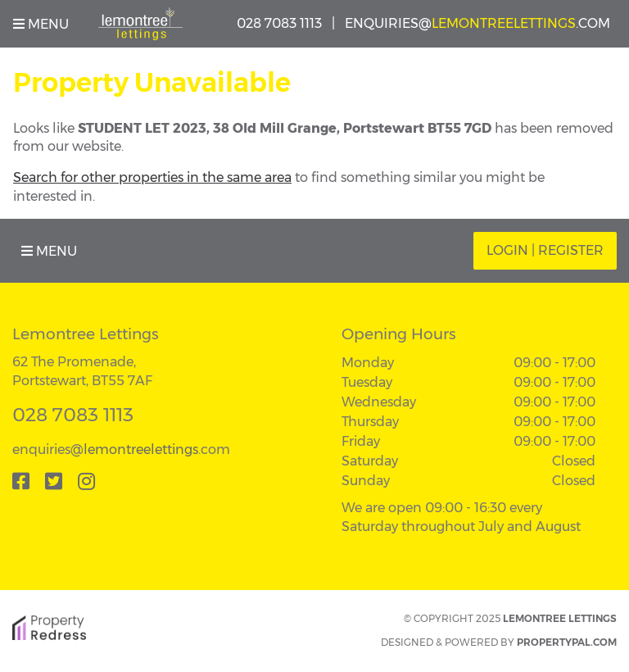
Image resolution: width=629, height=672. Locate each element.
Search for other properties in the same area (152, 177)
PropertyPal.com (567, 642)
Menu (41, 24)
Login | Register (545, 250)
